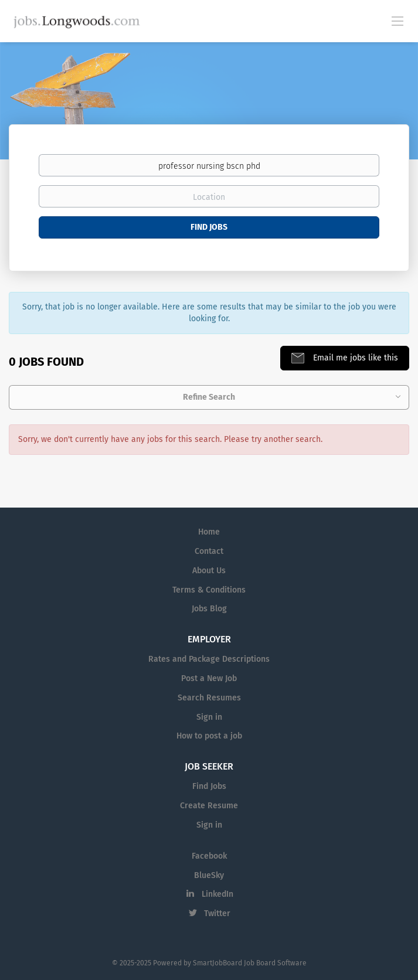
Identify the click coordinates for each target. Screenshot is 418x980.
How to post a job (209, 736)
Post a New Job (209, 678)
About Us (209, 571)
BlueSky (209, 875)
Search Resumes (209, 698)
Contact (209, 551)
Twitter (217, 913)
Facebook (209, 856)
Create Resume (209, 806)
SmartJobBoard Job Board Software (250, 963)
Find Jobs (209, 227)
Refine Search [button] (209, 397)
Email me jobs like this (354, 358)
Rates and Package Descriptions (209, 659)
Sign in (209, 717)
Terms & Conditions (209, 590)
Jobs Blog (209, 609)
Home (209, 532)
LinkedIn (218, 894)
